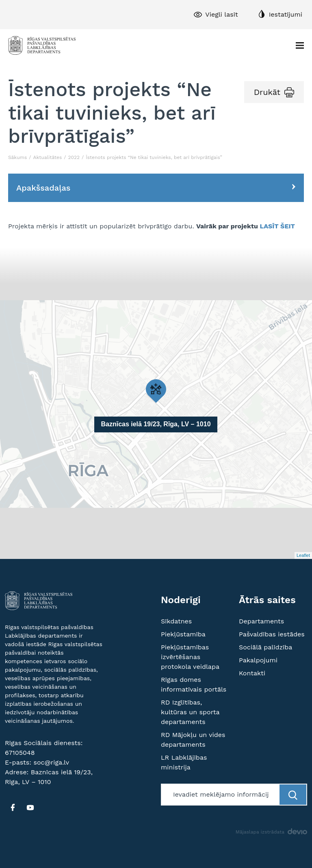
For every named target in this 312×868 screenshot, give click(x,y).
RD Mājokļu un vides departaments (193, 740)
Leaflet (303, 555)
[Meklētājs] (221, 795)
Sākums (17, 157)
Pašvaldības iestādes (272, 634)
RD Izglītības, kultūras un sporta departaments (190, 712)
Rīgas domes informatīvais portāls (194, 684)
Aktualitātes (48, 157)
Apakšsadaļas (43, 188)
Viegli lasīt (221, 14)
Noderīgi (181, 600)
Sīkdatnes (176, 621)
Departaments (261, 621)
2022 (74, 157)
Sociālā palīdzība (265, 647)
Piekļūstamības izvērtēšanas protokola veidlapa (190, 657)
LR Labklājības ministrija (184, 762)
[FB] (13, 808)
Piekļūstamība (183, 634)
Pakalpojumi (258, 660)
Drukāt (267, 92)
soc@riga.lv (51, 762)
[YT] (30, 808)
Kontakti (252, 673)
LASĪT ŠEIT (278, 226)
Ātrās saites (267, 600)
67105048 (20, 753)
